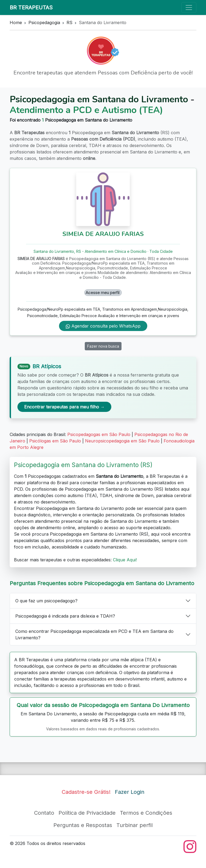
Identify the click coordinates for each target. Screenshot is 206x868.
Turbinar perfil (135, 825)
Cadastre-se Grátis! (86, 792)
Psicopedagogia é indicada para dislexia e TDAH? (65, 616)
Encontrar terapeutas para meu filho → (64, 407)
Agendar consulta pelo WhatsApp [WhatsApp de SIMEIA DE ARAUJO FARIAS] (103, 326)
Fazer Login (130, 792)
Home (16, 22)
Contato (44, 813)
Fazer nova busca (103, 346)
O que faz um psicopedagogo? (46, 601)
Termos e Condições (146, 813)
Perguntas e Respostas (83, 825)
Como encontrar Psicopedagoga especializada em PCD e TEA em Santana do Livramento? (94, 634)
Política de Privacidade (87, 813)
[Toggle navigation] (189, 7)
